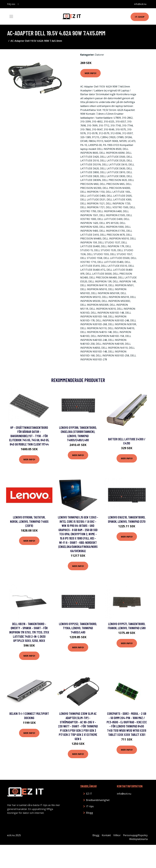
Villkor (117, 835)
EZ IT (89, 794)
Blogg (90, 813)
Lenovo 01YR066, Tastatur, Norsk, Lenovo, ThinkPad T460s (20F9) (29, 521)
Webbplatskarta (138, 839)
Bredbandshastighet (98, 800)
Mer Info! (90, 73)
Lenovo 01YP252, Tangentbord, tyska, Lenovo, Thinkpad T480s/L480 (78, 628)
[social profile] (18, 4)
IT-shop (140, 17)
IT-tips (90, 806)
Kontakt (106, 835)
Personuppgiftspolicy (135, 835)
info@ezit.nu (140, 4)
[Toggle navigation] (11, 16)
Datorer (99, 55)
